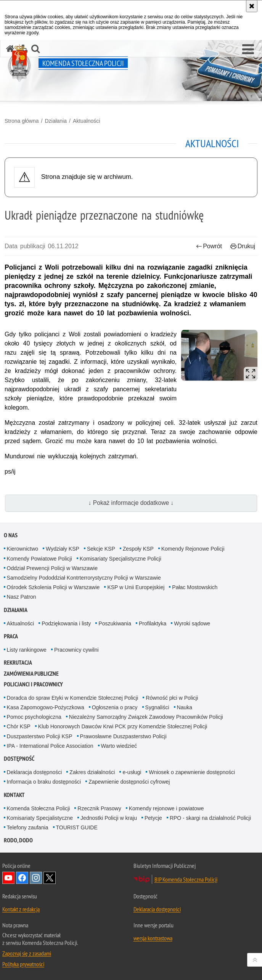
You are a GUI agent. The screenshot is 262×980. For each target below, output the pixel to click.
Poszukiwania (115, 623)
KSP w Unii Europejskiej (136, 587)
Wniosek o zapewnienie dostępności (192, 772)
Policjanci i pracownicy (33, 684)
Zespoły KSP (138, 549)
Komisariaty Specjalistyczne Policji (121, 559)
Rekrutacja (18, 663)
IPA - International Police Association (50, 746)
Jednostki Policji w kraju (109, 818)
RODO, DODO (18, 840)
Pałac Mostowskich (195, 587)
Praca (11, 636)
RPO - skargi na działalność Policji (210, 818)
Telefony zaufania (28, 827)
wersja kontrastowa (153, 938)
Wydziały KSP (63, 549)
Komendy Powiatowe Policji (39, 559)
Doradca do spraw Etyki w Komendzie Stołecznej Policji (73, 698)
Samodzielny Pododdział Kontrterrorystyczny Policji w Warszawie (84, 578)
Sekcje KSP (101, 549)
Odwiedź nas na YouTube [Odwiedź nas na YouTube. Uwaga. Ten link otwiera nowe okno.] (8, 878)
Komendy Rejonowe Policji (193, 549)
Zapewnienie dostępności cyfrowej (129, 782)
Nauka (185, 707)
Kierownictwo (23, 549)
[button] (248, 50)
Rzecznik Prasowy (99, 808)
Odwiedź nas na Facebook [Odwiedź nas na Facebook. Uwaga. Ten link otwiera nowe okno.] (22, 878)
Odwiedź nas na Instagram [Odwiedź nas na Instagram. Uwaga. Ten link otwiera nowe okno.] (36, 878)
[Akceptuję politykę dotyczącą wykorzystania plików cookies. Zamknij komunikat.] (252, 6)
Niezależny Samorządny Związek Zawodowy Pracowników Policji (146, 717)
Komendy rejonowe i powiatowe (166, 808)
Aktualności (87, 121)
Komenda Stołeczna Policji (39, 808)
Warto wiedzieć (119, 746)
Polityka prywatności (23, 964)
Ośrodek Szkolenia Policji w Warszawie (53, 587)
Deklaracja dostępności (35, 772)
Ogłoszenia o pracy (115, 707)
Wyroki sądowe (192, 623)
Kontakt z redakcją (21, 909)
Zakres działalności (92, 772)
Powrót (209, 246)
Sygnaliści (157, 707)
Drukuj (243, 246)
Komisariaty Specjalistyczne (40, 818)
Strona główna (22, 121)
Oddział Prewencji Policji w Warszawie (52, 568)
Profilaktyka (153, 623)
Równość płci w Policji (172, 698)
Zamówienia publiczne (31, 674)
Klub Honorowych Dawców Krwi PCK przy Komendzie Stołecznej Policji (123, 726)
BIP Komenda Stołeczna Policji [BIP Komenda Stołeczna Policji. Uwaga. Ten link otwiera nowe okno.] (186, 879)
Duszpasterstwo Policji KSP (40, 736)
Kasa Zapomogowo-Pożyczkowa (46, 707)
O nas (11, 535)
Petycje (153, 818)
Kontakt (14, 795)
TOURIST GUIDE (77, 827)
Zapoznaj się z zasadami (27, 953)
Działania (56, 121)
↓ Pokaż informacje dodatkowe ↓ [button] (131, 503)
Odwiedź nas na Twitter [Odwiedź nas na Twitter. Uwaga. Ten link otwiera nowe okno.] (50, 878)
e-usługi (132, 772)
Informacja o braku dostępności (44, 782)
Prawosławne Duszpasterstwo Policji (123, 736)
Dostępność (19, 759)
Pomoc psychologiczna (34, 717)
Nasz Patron (22, 597)
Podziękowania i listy (66, 623)
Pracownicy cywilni (76, 650)
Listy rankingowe (27, 650)
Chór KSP (19, 726)
